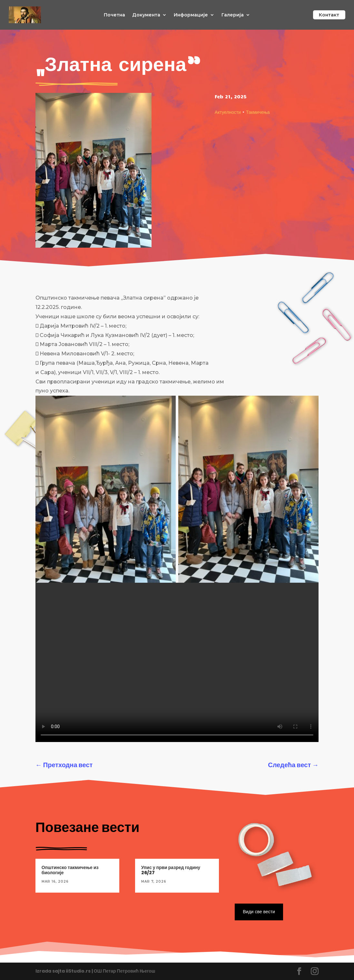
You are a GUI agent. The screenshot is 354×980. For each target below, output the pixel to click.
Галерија (233, 15)
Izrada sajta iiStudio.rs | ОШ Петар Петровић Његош (95, 971)
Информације (191, 15)
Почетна (114, 15)
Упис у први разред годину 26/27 (171, 870)
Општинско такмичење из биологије (70, 870)
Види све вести (259, 912)
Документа (146, 15)
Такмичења (258, 112)
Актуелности (228, 112)
